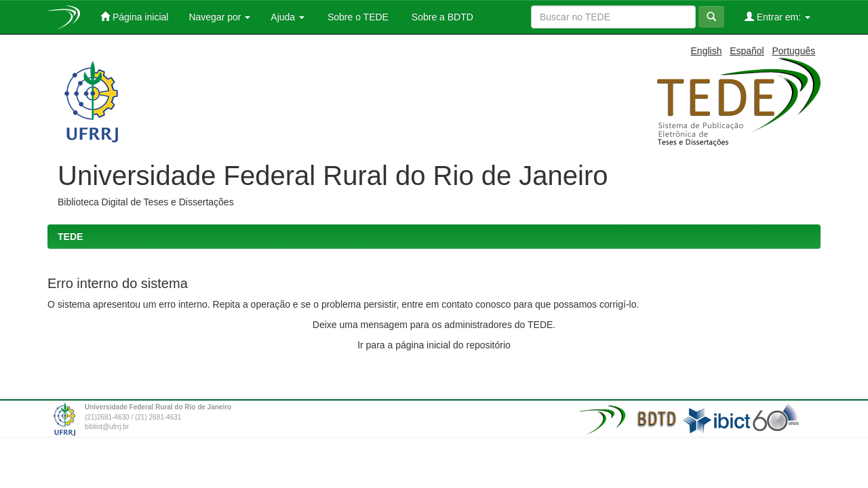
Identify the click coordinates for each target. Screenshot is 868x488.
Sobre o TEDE (357, 17)
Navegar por (219, 17)
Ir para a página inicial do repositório (434, 345)
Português (793, 51)
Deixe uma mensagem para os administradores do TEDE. (434, 325)
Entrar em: (777, 17)
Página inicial (134, 17)
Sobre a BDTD (441, 17)
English (707, 51)
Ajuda (288, 17)
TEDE (70, 237)
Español (747, 51)
